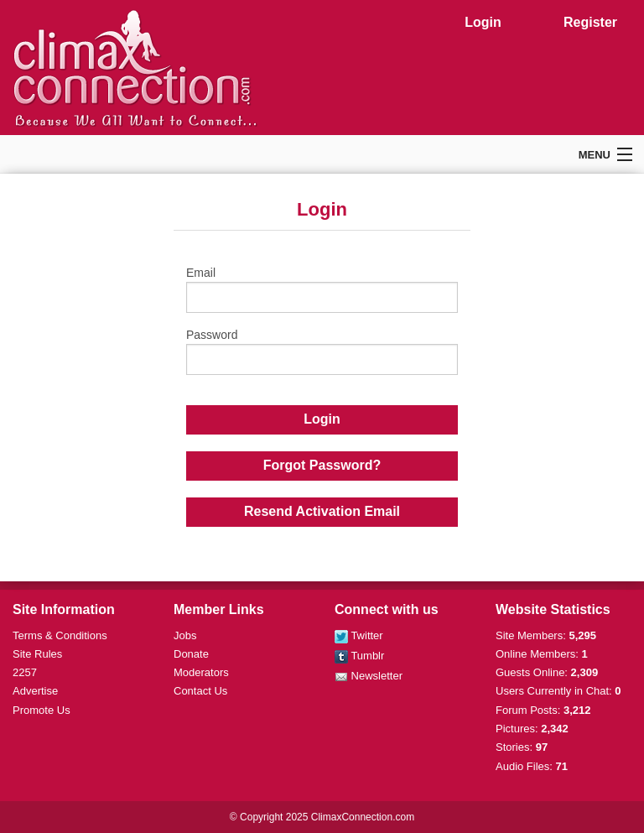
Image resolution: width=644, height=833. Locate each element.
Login (483, 22)
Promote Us (42, 710)
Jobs (185, 635)
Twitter (359, 635)
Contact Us (200, 691)
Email (322, 289)
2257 (25, 672)
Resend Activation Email (322, 511)
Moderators (201, 672)
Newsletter (369, 676)
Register (590, 22)
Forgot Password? (322, 465)
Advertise (35, 691)
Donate (191, 654)
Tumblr (359, 656)
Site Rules (37, 654)
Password (322, 351)
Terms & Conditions (60, 635)
